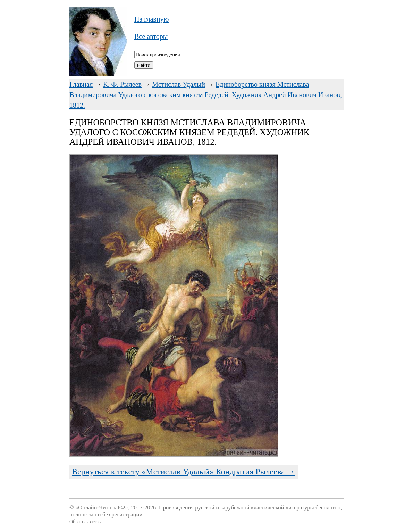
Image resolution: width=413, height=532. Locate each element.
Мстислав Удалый (179, 84)
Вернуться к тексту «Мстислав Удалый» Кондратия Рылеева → (184, 472)
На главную (151, 19)
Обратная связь (85, 522)
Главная (81, 84)
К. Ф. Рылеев (122, 84)
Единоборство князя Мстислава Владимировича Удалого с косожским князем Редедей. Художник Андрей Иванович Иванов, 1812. (206, 95)
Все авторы (151, 36)
